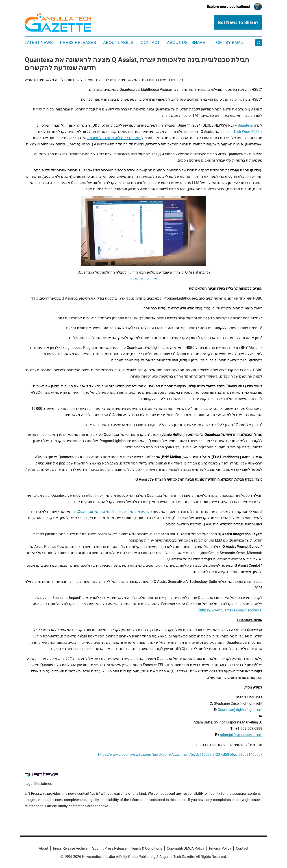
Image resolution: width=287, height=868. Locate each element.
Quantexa (245, 125)
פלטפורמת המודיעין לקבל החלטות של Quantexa (115, 512)
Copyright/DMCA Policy (186, 848)
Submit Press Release (109, 848)
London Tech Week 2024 (240, 132)
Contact (150, 43)
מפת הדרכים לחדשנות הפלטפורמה (114, 138)
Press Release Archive (70, 848)
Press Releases (78, 43)
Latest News (39, 43)
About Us (177, 43)
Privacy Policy (220, 848)
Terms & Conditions (147, 848)
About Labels (118, 43)
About (43, 848)
